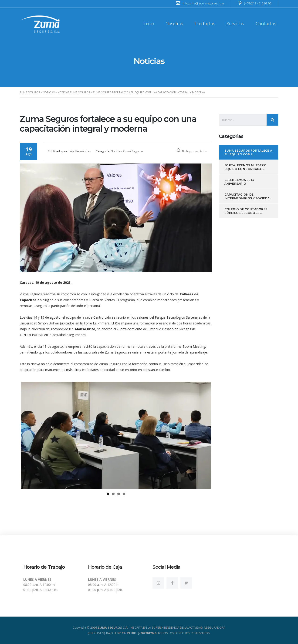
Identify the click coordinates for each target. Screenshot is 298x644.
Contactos (266, 24)
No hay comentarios (192, 151)
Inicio (149, 24)
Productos (205, 24)
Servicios (235, 24)
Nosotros (174, 24)
